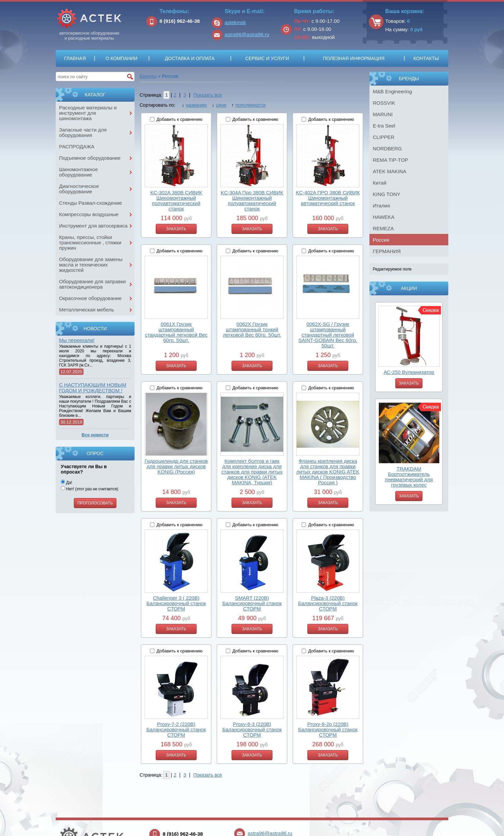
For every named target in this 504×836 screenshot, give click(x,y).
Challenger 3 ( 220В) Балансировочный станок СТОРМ (176, 603)
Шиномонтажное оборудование (79, 172)
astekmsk (235, 22)
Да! (66, 483)
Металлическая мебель (87, 310)
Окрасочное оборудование (90, 298)
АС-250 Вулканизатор (409, 372)
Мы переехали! (77, 340)
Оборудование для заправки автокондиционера (92, 284)
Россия (381, 240)
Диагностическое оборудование (79, 189)
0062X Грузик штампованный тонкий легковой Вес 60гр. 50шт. (252, 329)
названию (196, 105)
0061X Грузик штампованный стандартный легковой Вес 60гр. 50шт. (176, 332)
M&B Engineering (392, 91)
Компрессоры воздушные (89, 214)
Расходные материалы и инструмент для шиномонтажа (88, 113)
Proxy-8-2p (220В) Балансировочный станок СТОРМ (328, 729)
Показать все (208, 95)
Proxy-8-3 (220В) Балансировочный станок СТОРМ (252, 729)
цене (221, 105)
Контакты (426, 58)
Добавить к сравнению (179, 119)
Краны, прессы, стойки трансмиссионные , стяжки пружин (90, 242)
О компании (121, 58)
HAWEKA (384, 217)
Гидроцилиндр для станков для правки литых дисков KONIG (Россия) (176, 466)
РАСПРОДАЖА (77, 146)
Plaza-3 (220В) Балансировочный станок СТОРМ (328, 603)
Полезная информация (354, 58)
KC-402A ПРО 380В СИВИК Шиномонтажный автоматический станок (328, 198)
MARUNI (383, 114)
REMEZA (383, 228)
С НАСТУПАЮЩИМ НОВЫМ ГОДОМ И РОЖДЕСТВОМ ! (93, 388)
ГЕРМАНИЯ (387, 251)
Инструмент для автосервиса (93, 226)
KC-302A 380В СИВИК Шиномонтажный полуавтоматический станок (176, 201)
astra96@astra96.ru (247, 34)
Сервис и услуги (267, 58)
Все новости (95, 435)
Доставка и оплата (190, 58)
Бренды (148, 76)
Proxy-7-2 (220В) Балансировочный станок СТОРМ (176, 729)
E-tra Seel (384, 126)
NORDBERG (387, 149)
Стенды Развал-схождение (90, 203)
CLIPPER (384, 137)
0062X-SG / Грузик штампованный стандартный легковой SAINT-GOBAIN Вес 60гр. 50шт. (328, 335)
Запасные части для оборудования (83, 132)
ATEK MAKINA (390, 171)
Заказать (409, 383)
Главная (75, 58)
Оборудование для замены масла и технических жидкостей (91, 265)
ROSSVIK (384, 103)
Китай (380, 183)
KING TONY (387, 194)
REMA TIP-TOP (390, 160)
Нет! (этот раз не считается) (89, 489)
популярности (251, 105)
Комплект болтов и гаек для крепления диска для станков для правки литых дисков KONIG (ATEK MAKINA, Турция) (252, 472)
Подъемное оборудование (90, 158)
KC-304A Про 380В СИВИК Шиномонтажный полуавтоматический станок (252, 201)
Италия (381, 206)
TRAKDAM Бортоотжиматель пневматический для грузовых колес (409, 477)
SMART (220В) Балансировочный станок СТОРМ (252, 603)
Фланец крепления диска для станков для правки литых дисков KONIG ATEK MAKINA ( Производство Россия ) (328, 472)
